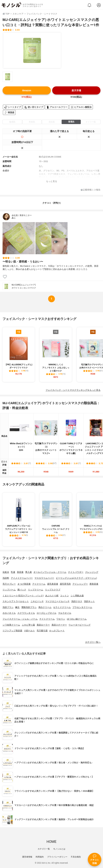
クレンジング (92, 572)
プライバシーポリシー (57, 857)
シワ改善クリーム (11, 625)
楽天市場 (76, 91)
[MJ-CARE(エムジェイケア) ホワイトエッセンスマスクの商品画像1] (32, 50)
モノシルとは (59, 849)
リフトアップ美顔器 (12, 631)
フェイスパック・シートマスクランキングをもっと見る (73, 390)
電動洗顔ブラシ (29, 607)
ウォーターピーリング (80, 625)
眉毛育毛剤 (65, 584)
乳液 (13, 572)
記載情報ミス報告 (91, 190)
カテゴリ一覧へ (93, 642)
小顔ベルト (29, 631)
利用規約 (40, 857)
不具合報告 (76, 857)
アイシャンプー (80, 584)
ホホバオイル (9, 613)
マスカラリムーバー (44, 578)
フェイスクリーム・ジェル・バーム (20, 619)
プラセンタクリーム (82, 607)
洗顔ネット (89, 601)
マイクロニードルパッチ (57, 601)
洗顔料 (6, 578)
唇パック (22, 590)
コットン (65, 596)
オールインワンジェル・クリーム (50, 572)
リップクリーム (36, 590)
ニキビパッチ (37, 601)
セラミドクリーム (62, 607)
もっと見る (52, 181)
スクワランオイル (26, 613)
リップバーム (9, 590)
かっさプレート (57, 631)
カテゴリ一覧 (44, 849)
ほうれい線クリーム (77, 619)
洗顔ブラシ (8, 607)
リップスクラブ (53, 590)
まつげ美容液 (24, 584)
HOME (51, 842)
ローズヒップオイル (47, 613)
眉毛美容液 (53, 584)
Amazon (27, 91)
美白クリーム (45, 607)
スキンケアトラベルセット (16, 601)
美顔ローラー (43, 625)
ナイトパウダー (76, 572)
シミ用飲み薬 (77, 596)
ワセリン (61, 619)
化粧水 (6, 572)
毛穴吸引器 (42, 631)
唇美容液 (94, 584)
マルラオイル (65, 613)
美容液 (20, 572)
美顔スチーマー (59, 625)
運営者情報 (27, 857)
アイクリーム (39, 584)
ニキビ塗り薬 (28, 625)
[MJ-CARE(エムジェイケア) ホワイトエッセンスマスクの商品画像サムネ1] (8, 77)
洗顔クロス (77, 601)
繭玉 (17, 607)
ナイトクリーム (47, 619)
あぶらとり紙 (52, 596)
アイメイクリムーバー (22, 578)
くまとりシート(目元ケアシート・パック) (23, 596)
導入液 (28, 572)
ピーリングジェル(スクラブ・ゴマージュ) (76, 578)
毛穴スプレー (9, 584)
